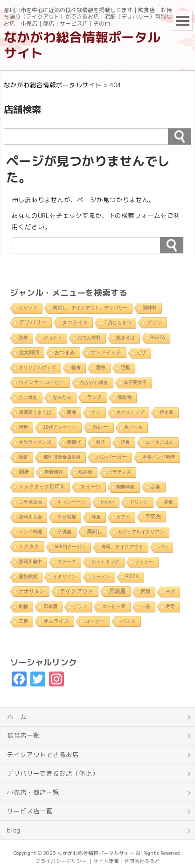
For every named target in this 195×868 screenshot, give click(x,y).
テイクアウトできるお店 (43, 754)
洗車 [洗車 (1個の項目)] (23, 338)
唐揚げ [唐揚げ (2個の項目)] (74, 442)
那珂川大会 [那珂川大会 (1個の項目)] (30, 517)
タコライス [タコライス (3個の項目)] (75, 322)
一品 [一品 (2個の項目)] (146, 606)
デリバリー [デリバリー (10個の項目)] (33, 322)
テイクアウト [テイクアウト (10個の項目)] (77, 591)
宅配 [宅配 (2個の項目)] (125, 367)
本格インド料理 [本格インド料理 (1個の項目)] (159, 457)
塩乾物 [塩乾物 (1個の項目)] (125, 397)
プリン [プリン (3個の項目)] (154, 322)
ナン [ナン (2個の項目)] (96, 412)
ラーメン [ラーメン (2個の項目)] (101, 577)
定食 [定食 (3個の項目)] (155, 487)
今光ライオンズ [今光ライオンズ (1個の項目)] (35, 442)
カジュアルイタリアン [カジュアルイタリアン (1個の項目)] (141, 532)
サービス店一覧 (30, 811)
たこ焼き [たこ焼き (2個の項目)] (28, 397)
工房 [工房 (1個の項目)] (23, 621)
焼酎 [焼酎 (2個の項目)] (23, 427)
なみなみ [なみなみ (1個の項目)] (62, 397)
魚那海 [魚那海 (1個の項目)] (85, 472)
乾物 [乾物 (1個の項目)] (23, 606)
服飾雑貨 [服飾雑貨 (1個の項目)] (28, 577)
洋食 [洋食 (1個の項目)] (125, 442)
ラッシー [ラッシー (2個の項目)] (144, 562)
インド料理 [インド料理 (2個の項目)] (30, 532)
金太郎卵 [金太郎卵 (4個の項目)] (29, 352)
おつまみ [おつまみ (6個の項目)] (65, 352)
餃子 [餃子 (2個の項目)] (101, 442)
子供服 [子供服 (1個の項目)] (64, 532)
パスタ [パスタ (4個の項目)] (128, 621)
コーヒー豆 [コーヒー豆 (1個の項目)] (114, 606)
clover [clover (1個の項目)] (108, 502)
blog (14, 830)
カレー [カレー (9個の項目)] (100, 427)
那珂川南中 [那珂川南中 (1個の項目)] (30, 562)
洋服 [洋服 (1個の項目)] (96, 517)
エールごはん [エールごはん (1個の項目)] (160, 442)
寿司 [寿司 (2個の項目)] (170, 606)
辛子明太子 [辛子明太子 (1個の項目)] (135, 382)
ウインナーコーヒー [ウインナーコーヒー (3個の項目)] (42, 382)
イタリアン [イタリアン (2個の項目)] (64, 577)
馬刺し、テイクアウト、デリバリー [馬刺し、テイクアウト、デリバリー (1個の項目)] (90, 308)
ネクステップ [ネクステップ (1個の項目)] (130, 412)
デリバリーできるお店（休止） (53, 773)
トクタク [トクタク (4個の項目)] (29, 546)
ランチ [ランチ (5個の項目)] (94, 397)
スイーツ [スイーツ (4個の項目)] (91, 487)
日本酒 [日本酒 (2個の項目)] (50, 606)
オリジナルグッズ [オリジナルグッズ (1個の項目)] (37, 367)
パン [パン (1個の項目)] (163, 547)
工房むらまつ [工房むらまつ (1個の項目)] (117, 323)
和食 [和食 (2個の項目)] (168, 502)
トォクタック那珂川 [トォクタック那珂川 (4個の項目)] (42, 487)
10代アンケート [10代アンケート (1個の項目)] (60, 427)
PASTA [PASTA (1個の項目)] (158, 338)
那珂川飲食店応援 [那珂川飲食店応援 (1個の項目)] (62, 457)
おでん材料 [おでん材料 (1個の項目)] (89, 338)
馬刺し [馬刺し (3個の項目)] (94, 532)
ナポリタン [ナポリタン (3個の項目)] (31, 591)
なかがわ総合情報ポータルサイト (82, 45)
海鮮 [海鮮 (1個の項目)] (23, 457)
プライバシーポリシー (61, 861)
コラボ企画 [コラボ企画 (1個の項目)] (30, 502)
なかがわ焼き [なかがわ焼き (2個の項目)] (94, 382)
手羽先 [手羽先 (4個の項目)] (153, 517)
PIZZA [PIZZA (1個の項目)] (132, 577)
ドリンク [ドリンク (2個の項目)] (139, 502)
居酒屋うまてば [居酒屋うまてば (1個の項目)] (35, 412)
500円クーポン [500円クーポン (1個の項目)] (70, 547)
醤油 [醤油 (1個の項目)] (71, 412)
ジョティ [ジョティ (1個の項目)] (53, 338)
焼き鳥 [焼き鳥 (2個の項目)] (167, 412)
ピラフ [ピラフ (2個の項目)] (80, 606)
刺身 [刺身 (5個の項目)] (24, 472)
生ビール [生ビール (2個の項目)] (133, 427)
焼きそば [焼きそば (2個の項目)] (125, 338)
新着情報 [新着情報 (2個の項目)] (54, 472)
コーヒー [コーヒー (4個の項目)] (95, 621)
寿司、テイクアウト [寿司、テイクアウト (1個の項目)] (122, 547)
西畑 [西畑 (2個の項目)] (146, 591)
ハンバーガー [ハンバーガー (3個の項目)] (111, 457)
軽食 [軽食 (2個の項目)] (76, 367)
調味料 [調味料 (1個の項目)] (150, 308)
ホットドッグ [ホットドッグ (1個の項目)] (105, 562)
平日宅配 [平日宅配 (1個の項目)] (67, 517)
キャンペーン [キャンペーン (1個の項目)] (71, 502)
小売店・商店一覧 (33, 792)
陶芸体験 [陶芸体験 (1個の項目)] (125, 487)
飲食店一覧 (23, 735)
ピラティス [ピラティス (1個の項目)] (119, 472)
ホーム (17, 717)
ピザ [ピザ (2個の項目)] (141, 353)
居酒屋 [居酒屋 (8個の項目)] (117, 591)
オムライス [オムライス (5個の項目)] (56, 621)
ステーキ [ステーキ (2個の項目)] (67, 562)
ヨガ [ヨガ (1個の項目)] (170, 591)
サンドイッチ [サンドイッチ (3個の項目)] (106, 352)
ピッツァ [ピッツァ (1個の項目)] (28, 308)
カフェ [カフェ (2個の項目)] (123, 517)
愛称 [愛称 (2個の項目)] (101, 367)
